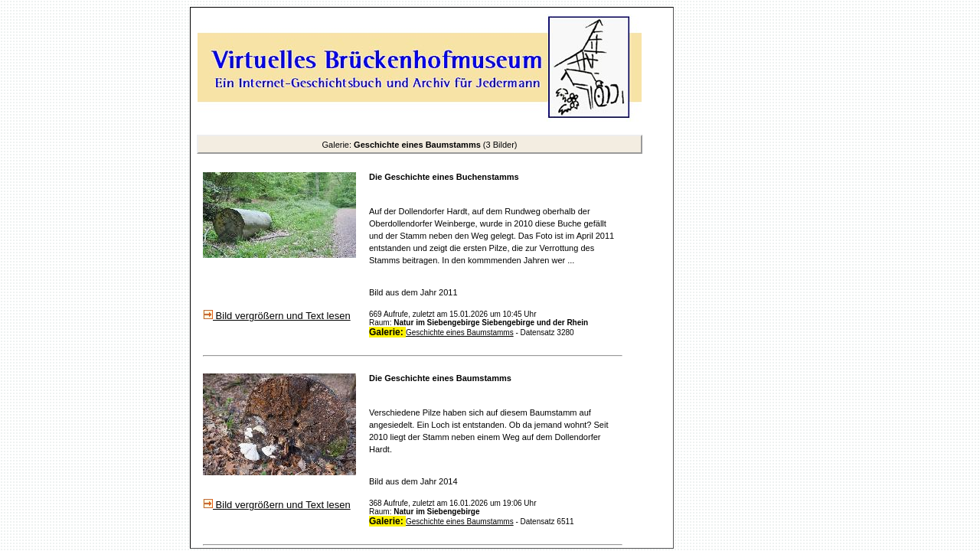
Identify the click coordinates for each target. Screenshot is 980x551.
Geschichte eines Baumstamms (460, 333)
